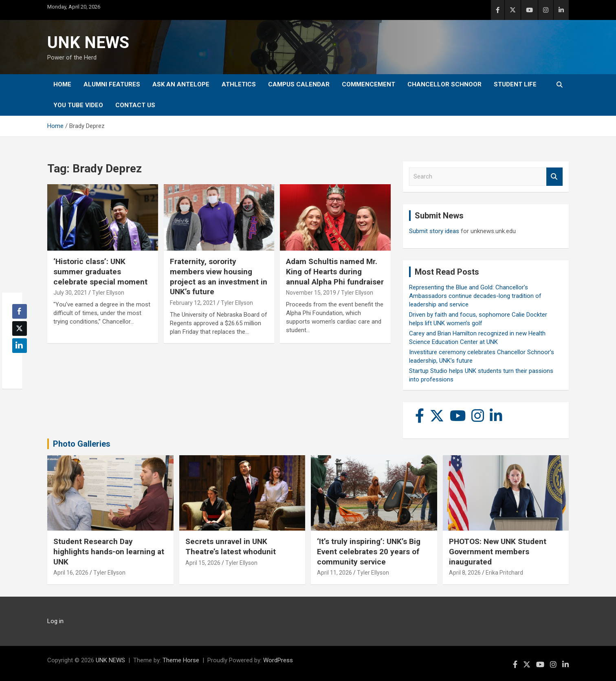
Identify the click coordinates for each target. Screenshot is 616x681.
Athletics (239, 84)
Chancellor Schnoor (444, 84)
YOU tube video (78, 105)
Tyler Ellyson (108, 293)
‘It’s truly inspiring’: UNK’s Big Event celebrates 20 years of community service (369, 551)
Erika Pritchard (504, 573)
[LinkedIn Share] (20, 346)
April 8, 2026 (465, 573)
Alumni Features (112, 84)
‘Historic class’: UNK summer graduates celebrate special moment (100, 271)
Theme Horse (181, 660)
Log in (55, 621)
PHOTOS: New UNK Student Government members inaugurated (498, 551)
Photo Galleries (82, 444)
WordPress (278, 660)
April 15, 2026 (203, 563)
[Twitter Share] (20, 328)
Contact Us (135, 105)
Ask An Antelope (181, 84)
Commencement (368, 84)
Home (62, 84)
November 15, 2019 (311, 293)
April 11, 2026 (334, 573)
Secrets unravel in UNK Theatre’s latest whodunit (231, 547)
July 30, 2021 (70, 293)
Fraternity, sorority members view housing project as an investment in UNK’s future (219, 277)
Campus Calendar (299, 84)
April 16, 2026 (71, 573)
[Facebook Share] (20, 311)
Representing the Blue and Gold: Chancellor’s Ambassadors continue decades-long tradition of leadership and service (475, 296)
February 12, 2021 (193, 303)
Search (554, 177)
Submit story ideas (434, 231)
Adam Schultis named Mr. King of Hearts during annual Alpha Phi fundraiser (335, 271)
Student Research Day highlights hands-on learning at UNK (109, 551)
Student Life (515, 84)
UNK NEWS (88, 43)
